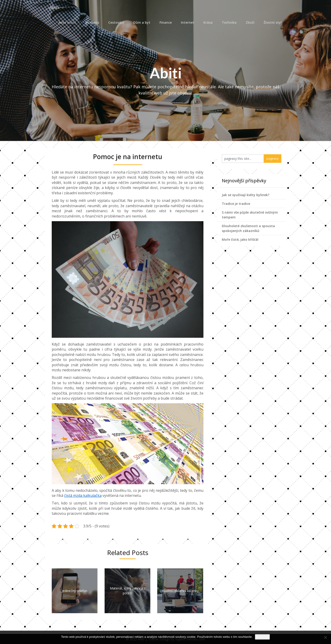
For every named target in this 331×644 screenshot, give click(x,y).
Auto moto (67, 22)
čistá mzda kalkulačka (83, 495)
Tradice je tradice (236, 204)
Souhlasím (262, 637)
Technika (229, 22)
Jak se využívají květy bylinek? (246, 195)
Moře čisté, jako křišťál (240, 239)
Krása (208, 22)
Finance (166, 22)
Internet (188, 22)
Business (92, 22)
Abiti (55, 7)
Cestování (116, 22)
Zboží (250, 22)
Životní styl (273, 22)
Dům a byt (142, 22)
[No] (325, 637)
